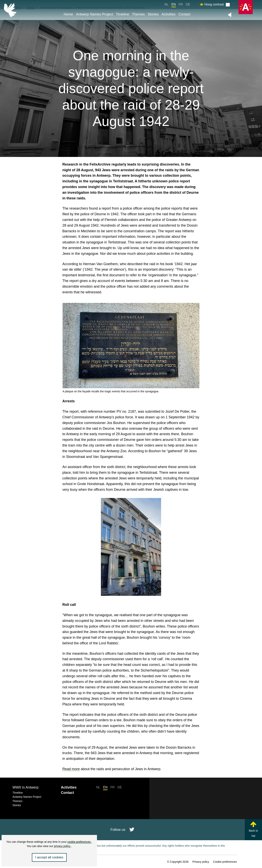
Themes (138, 14)
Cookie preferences (225, 862)
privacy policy (63, 846)
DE (188, 4)
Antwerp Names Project (95, 14)
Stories (153, 14)
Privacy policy (201, 862)
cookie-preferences (79, 842)
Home (68, 14)
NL (166, 4)
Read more (71, 769)
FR (181, 4)
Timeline (122, 14)
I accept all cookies (49, 857)
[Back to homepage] (10, 10)
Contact (184, 14)
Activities (168, 14)
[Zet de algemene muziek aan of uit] (230, 15)
